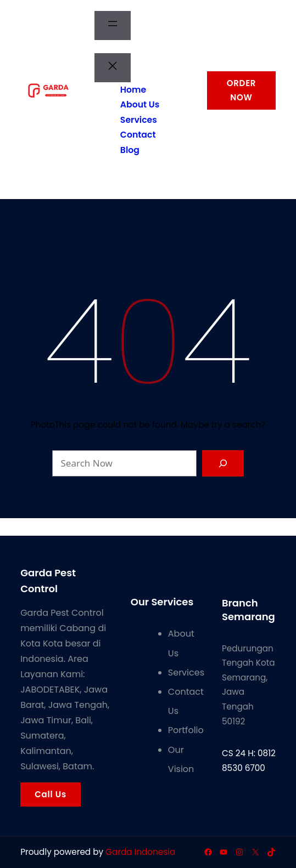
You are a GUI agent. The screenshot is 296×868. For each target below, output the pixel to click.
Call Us (50, 794)
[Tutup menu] (113, 68)
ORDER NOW (242, 90)
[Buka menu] (113, 25)
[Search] (223, 463)
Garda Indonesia (140, 852)
